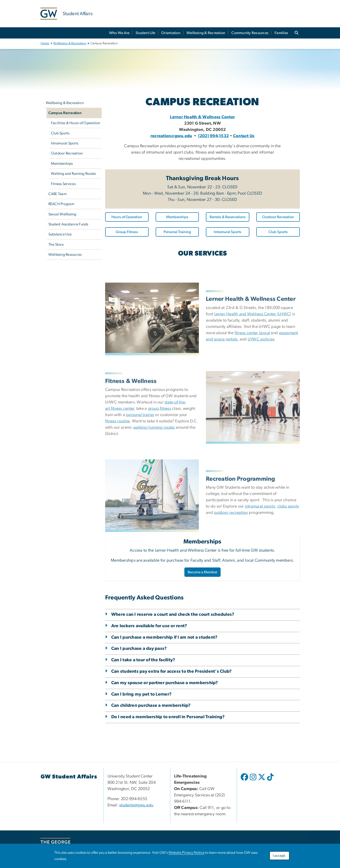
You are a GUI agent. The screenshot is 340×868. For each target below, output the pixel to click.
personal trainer (140, 466)
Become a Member (202, 572)
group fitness (159, 459)
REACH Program (61, 204)
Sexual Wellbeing (62, 214)
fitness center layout (252, 384)
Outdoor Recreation (67, 153)
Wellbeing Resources (65, 255)
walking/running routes (154, 478)
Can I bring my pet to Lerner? (141, 694)
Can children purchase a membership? (151, 705)
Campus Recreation (65, 113)
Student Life (145, 33)
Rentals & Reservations (228, 217)
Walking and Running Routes (73, 174)
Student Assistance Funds (68, 224)
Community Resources (250, 33)
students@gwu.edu (136, 805)
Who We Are (119, 33)
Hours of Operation (127, 217)
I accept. (279, 856)
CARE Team (57, 194)
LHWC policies (261, 390)
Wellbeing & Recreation (206, 33)
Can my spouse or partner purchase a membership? (165, 683)
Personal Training (177, 232)
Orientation (171, 33)
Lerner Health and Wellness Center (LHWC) (253, 365)
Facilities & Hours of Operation (76, 123)
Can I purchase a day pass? (139, 649)
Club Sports (60, 133)
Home (45, 43)
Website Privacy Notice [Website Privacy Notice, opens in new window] (186, 853)
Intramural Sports (65, 143)
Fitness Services (63, 184)
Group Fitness (127, 232)
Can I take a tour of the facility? (143, 660)
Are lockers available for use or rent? (149, 626)
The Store (56, 245)
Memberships (62, 164)
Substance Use (60, 234)
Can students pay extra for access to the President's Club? (171, 671)
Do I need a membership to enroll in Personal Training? (168, 717)
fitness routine (118, 472)
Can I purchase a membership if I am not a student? (164, 637)
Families (281, 33)
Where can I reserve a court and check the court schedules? (173, 614)
